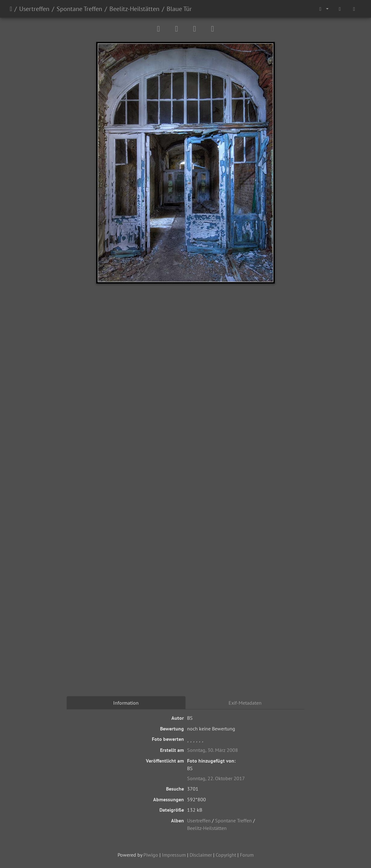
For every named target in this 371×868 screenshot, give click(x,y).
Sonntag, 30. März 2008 (213, 750)
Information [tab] (126, 703)
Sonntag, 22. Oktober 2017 (216, 778)
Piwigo (151, 855)
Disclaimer (201, 855)
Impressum (174, 855)
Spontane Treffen (79, 9)
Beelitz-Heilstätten (134, 9)
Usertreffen (34, 9)
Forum (247, 855)
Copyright (226, 855)
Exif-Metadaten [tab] (245, 703)
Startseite (11, 9)
